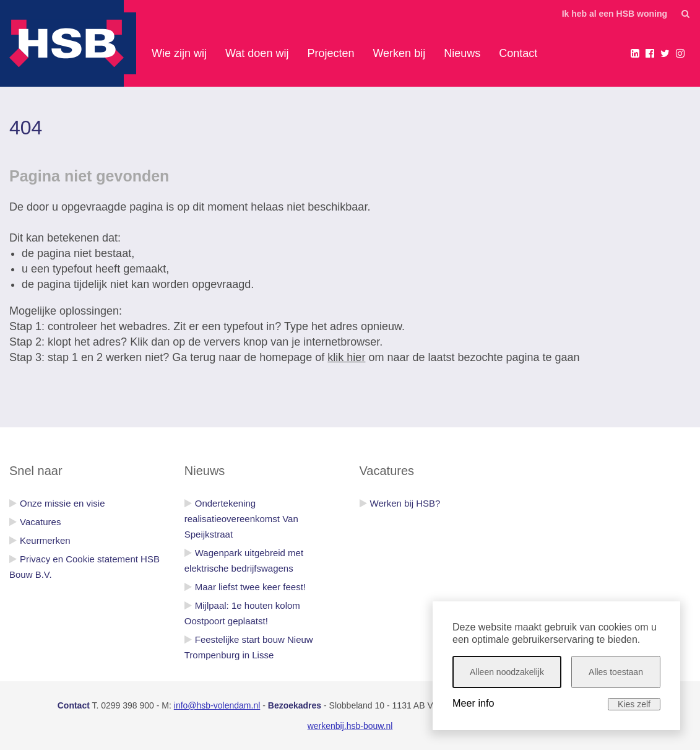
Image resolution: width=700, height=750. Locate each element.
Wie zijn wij (179, 53)
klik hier (346, 357)
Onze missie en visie (63, 503)
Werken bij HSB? (405, 503)
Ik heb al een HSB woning (615, 14)
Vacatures (40, 522)
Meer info (473, 703)
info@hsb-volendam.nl (217, 705)
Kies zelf (634, 704)
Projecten (331, 53)
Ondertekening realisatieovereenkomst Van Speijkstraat (241, 519)
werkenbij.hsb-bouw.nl (350, 726)
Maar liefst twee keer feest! (250, 587)
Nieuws (462, 53)
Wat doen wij (257, 53)
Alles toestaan (616, 672)
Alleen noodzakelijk (507, 672)
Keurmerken (45, 540)
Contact (518, 53)
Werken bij (399, 53)
